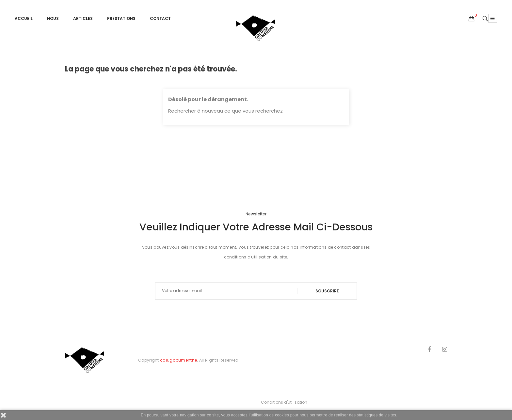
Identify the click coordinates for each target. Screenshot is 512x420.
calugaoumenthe (178, 360)
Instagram (445, 350)
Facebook (429, 350)
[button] (472, 19)
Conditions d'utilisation (284, 402)
